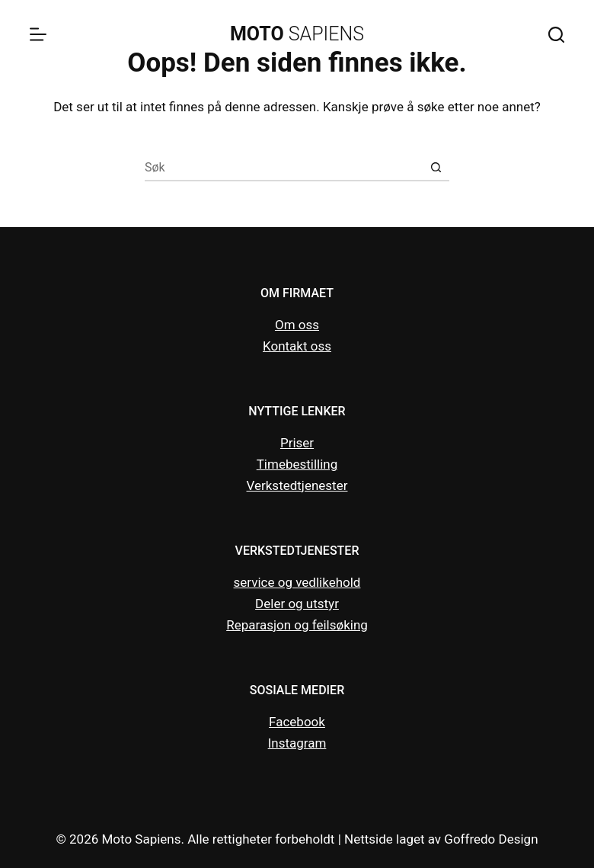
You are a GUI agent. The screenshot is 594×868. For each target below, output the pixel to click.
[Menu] (38, 34)
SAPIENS (297, 34)
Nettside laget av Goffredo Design (441, 839)
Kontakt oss (297, 346)
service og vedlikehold (297, 582)
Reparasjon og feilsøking (297, 625)
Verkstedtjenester (297, 485)
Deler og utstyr (297, 604)
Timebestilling (297, 464)
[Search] (556, 35)
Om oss (297, 325)
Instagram (297, 743)
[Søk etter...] (284, 168)
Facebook (297, 722)
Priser (297, 443)
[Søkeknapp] (436, 168)
